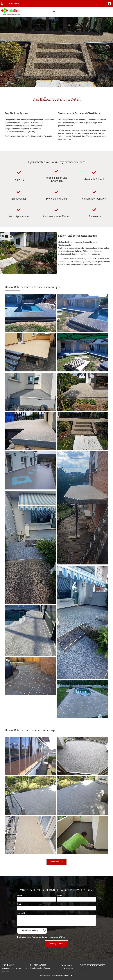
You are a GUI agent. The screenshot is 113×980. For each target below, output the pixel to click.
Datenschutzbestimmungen (43, 937)
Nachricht (21, 913)
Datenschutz (67, 969)
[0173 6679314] (2, 3)
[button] (54, 12)
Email (60, 896)
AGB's (61, 937)
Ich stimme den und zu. (43, 937)
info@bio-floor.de (43, 968)
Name (20, 896)
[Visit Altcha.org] (44, 931)
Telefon (20, 904)
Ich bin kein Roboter (30, 931)
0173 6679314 (12, 3)
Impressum (66, 965)
